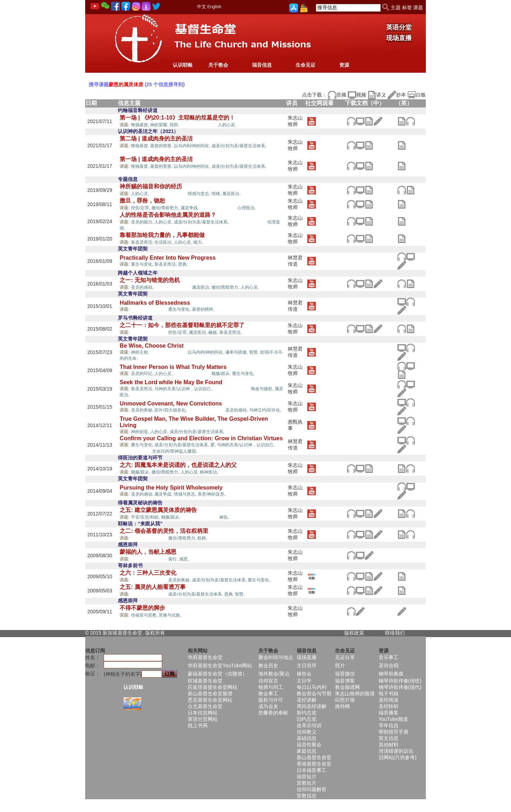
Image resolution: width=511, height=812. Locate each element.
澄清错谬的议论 (396, 751)
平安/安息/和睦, (146, 517)
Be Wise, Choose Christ (152, 346)
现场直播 (399, 38)
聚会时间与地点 (276, 657)
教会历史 (268, 665)
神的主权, (141, 352)
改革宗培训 (309, 725)
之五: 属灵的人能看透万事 (153, 587)
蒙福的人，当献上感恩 (148, 552)
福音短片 (307, 777)
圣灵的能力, (143, 222)
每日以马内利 (312, 687)
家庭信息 (307, 751)
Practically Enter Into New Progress (167, 258)
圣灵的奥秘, (143, 410)
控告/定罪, (141, 208)
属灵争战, (190, 208)
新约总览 (307, 713)
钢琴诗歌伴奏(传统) (400, 681)
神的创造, (141, 432)
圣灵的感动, (143, 287)
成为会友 (268, 706)
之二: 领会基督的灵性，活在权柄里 (164, 531)
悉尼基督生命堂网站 (210, 700)
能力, (199, 242)
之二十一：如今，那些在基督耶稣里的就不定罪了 (182, 325)
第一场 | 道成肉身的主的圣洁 (156, 159)
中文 (202, 7)
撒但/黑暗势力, (166, 208)
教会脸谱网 (347, 687)
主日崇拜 (307, 665)
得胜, (175, 125)
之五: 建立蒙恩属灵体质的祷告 (158, 510)
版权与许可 (271, 700)
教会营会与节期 (314, 694)
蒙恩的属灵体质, (199, 125)
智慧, (255, 352)
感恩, (184, 559)
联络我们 (395, 633)
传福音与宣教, (145, 615)
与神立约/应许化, (265, 410)
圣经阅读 (389, 700)
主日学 (304, 681)
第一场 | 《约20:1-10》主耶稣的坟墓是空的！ (177, 118)
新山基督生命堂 (314, 757)
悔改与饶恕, (263, 389)
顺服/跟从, (222, 374)
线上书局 (198, 725)
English (214, 7)
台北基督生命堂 (205, 706)
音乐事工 (389, 657)
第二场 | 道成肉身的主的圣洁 (156, 139)
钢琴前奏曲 (391, 674)
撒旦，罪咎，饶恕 (142, 201)
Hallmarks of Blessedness (155, 303)
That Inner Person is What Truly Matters (173, 367)
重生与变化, (143, 264)
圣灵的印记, (143, 374)
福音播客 (389, 713)
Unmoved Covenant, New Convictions (171, 404)
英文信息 (389, 738)
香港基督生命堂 (314, 764)
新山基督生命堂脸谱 (210, 694)
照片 (340, 665)
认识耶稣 (183, 65)
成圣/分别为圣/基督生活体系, (239, 146)
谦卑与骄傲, (237, 352)
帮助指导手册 (394, 732)
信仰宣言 (268, 681)
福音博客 (345, 681)
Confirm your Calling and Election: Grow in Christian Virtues (201, 438)
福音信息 (262, 65)
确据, (214, 332)
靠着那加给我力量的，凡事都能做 (162, 235)
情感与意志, (200, 194)
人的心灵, (227, 125)
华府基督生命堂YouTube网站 (220, 665)
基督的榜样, (203, 309)
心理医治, (246, 208)
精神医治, (210, 472)
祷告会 (304, 674)
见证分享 (345, 657)
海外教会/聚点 (274, 674)
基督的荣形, (162, 146)
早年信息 (389, 725)
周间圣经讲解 (312, 706)
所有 (160, 633)
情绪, (217, 194)
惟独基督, (141, 125)
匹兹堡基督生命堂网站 (213, 687)
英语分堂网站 (203, 719)
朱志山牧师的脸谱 (355, 694)
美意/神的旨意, (212, 494)
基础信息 (307, 738)
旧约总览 (307, 719)
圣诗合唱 (389, 665)
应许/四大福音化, (171, 410)
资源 (344, 65)
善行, (174, 559)
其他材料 (389, 745)
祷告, (224, 517)
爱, (214, 445)
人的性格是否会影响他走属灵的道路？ (168, 215)
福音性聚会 (309, 745)
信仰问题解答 (312, 789)
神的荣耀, (160, 125)
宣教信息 (307, 796)
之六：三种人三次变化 (148, 573)
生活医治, (164, 242)
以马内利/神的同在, (193, 146)
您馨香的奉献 (273, 713)
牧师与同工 (271, 687)
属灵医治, (231, 194)
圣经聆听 (389, 706)
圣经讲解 (307, 700)
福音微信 (345, 674)
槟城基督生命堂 (205, 681)
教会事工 (268, 694)
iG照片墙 (345, 700)
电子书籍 (389, 694)
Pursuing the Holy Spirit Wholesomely (171, 488)
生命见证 (306, 65)
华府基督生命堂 (205, 657)
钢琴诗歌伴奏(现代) (400, 687)
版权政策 (354, 633)
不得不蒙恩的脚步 (142, 608)
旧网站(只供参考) (398, 757)
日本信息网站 (203, 713)
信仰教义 (307, 732)
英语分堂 (399, 27)
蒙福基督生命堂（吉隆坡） (218, 674)
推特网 (342, 706)
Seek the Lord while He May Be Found (171, 382)
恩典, (184, 264)
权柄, (202, 538)
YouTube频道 (393, 719)
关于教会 (218, 65)
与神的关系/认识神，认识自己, (184, 389)
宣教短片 (307, 783)
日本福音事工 (312, 770)
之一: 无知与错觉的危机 (150, 280)
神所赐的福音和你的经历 (151, 186)
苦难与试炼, (171, 615)
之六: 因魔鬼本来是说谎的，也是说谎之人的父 (178, 465)
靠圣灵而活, (143, 242)
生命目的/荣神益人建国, (175, 451)
